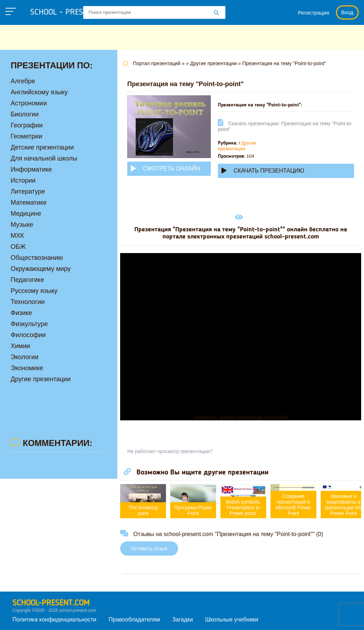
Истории (23, 180)
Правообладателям (135, 619)
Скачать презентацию (263, 171)
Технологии (28, 302)
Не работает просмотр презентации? (170, 451)
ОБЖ (18, 247)
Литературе (28, 191)
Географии (27, 125)
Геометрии (26, 136)
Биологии (25, 114)
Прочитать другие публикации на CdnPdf (240, 418)
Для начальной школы (44, 158)
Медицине (26, 214)
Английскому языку (39, 92)
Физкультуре (29, 324)
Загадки (182, 619)
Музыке (22, 225)
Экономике (27, 368)
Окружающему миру (41, 269)
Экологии (25, 357)
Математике (29, 203)
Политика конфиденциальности (54, 619)
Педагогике (27, 280)
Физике (21, 313)
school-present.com (51, 603)
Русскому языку (34, 291)
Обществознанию (37, 258)
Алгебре (23, 81)
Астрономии (29, 103)
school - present (69, 12)
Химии (20, 346)
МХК (17, 236)
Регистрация (314, 13)
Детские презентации (42, 147)
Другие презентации (237, 146)
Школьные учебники (232, 619)
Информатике (31, 169)
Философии (28, 335)
